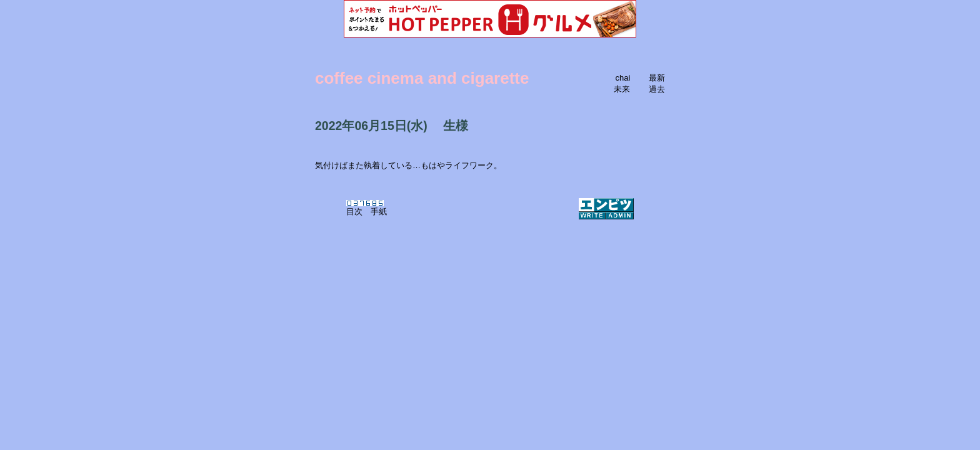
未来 (622, 89)
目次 (354, 212)
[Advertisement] (490, 286)
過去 (657, 89)
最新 (657, 78)
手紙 (379, 212)
